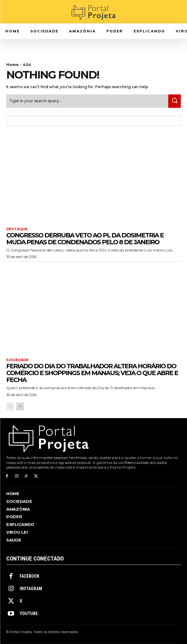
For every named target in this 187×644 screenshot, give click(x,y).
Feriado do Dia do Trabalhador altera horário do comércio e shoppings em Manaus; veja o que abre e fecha (92, 373)
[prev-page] (10, 406)
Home (12, 65)
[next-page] (20, 406)
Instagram (31, 589)
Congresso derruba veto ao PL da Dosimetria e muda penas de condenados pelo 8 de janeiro (85, 239)
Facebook (30, 576)
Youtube (29, 613)
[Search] (175, 101)
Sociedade (17, 360)
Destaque (17, 229)
